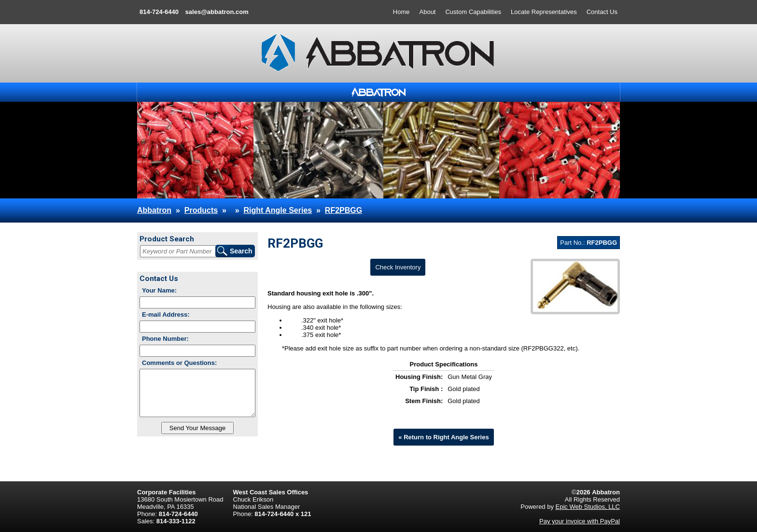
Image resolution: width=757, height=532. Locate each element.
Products (201, 210)
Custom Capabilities (473, 12)
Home (401, 12)
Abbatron (154, 210)
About (428, 12)
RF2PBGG (343, 210)
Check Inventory (398, 267)
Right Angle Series (278, 210)
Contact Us (602, 12)
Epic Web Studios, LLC (588, 507)
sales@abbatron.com (217, 12)
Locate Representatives (544, 12)
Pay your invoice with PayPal (580, 521)
